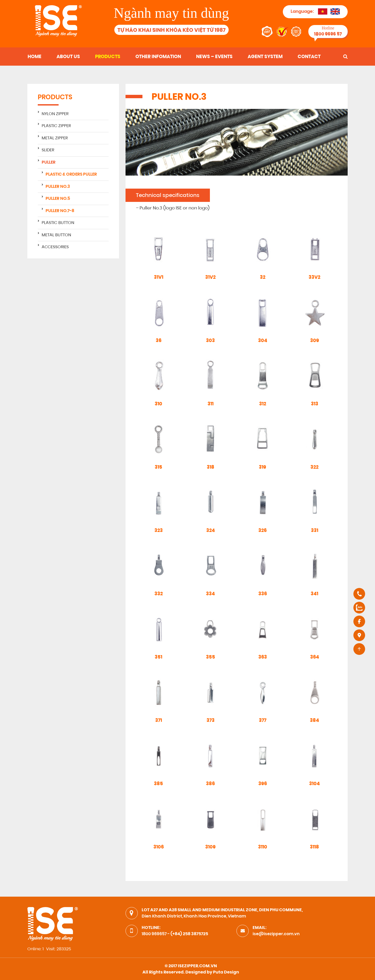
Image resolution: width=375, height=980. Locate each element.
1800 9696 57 (328, 34)
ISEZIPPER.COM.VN (197, 966)
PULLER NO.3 (58, 187)
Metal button (56, 235)
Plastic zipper (56, 126)
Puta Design (226, 972)
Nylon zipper (55, 114)
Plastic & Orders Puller (71, 175)
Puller (49, 163)
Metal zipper (55, 138)
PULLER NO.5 (58, 199)
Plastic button (58, 223)
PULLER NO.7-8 (60, 211)
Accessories (55, 247)
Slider (48, 150)
